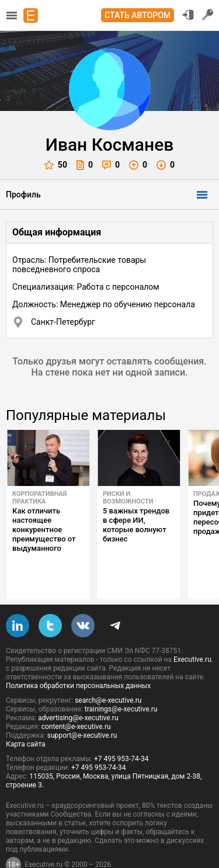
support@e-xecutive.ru (82, 708)
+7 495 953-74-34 (121, 731)
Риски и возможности (128, 498)
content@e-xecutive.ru (76, 699)
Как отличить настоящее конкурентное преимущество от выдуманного (44, 530)
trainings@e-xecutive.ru (121, 682)
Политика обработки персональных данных (78, 658)
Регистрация (208, 15)
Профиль (23, 195)
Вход (188, 15)
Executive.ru (192, 632)
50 (56, 165)
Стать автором (138, 15)
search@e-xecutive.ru (108, 673)
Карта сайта (26, 717)
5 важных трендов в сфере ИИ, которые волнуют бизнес (136, 525)
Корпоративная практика (39, 498)
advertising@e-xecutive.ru (78, 690)
